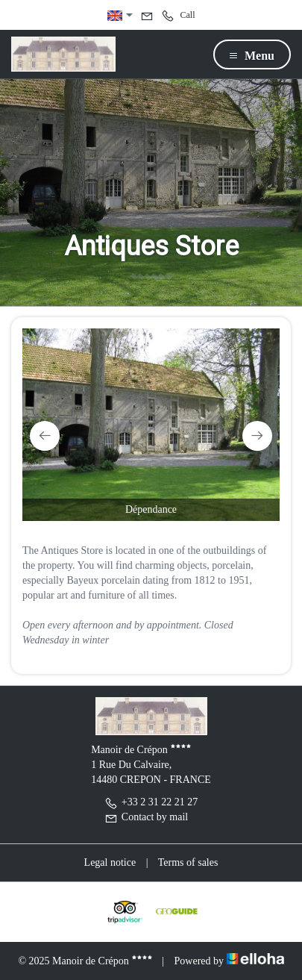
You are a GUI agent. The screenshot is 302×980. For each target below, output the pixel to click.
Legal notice (110, 862)
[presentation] (45, 436)
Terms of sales (188, 862)
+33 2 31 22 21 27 (151, 802)
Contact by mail (146, 817)
